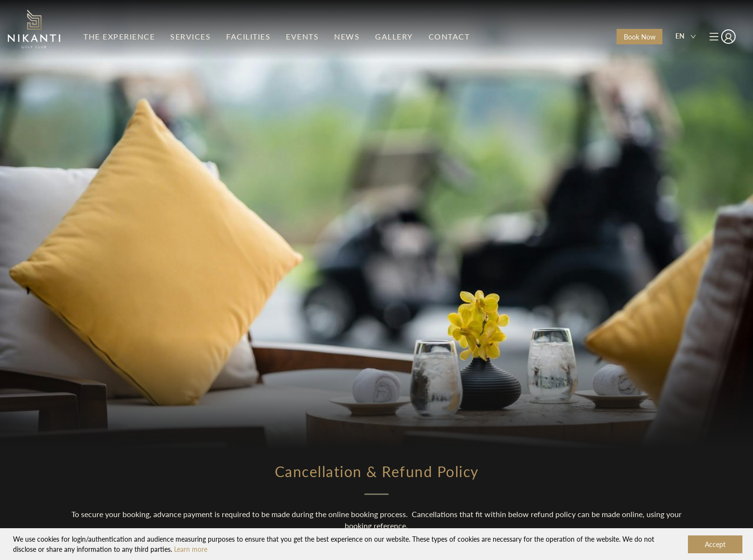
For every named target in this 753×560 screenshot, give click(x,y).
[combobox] (686, 37)
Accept (715, 544)
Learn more (191, 549)
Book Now (640, 37)
